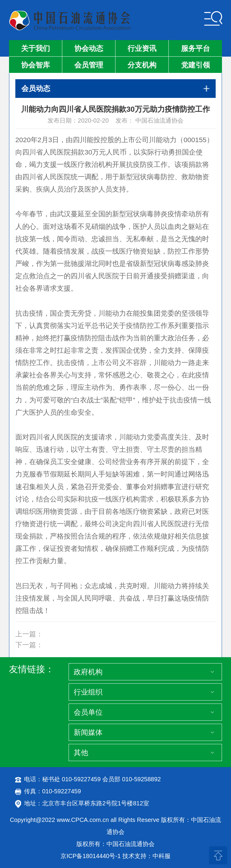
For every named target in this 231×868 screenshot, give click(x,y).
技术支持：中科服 (146, 856)
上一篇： (29, 634)
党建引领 (196, 65)
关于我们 (35, 48)
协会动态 (89, 48)
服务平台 (196, 48)
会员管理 (89, 65)
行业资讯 (142, 48)
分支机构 (142, 65)
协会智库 (35, 65)
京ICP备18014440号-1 (91, 856)
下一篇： (29, 645)
